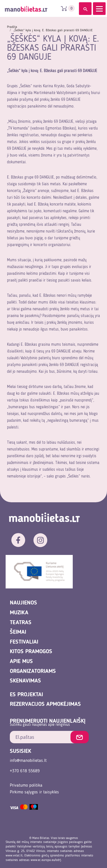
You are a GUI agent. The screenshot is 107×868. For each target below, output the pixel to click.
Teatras (21, 623)
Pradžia (12, 27)
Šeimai (18, 632)
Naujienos (23, 603)
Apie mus (21, 662)
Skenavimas (25, 681)
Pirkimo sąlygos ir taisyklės (34, 792)
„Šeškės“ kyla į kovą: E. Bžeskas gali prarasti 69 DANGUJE (53, 30)
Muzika (19, 613)
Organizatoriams (33, 671)
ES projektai (26, 695)
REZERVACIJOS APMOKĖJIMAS (45, 704)
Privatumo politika (26, 786)
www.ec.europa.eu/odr (45, 860)
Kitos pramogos (31, 652)
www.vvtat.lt (14, 856)
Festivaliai (24, 642)
